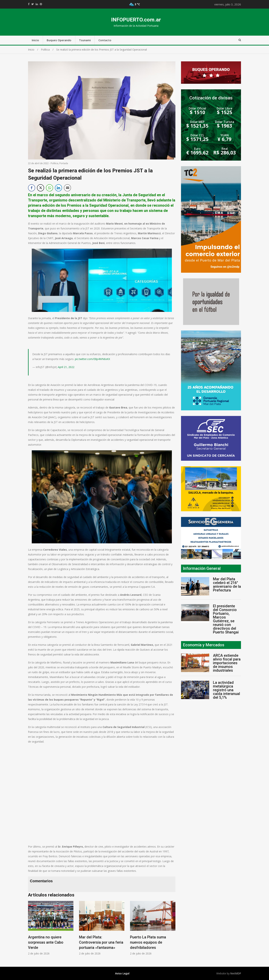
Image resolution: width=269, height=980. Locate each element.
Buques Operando (59, 40)
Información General (202, 568)
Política (54, 163)
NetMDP (236, 973)
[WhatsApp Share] (50, 188)
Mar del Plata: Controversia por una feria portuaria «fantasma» (101, 942)
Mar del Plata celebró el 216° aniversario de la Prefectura (227, 585)
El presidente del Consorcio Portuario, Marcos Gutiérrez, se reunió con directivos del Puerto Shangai (226, 619)
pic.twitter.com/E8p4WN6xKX (92, 359)
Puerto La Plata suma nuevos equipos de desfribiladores (148, 942)
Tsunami (85, 40)
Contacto (105, 40)
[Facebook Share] (32, 188)
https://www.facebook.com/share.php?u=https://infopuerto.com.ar (29, 4)
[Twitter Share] (41, 188)
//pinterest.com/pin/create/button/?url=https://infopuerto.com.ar (41, 4)
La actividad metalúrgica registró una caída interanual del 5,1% (227, 690)
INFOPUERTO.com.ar (136, 20)
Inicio (35, 40)
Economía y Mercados (204, 645)
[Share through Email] (67, 188)
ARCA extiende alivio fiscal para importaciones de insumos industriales (227, 663)
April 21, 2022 (66, 367)
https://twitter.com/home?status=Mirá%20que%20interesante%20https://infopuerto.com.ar (33, 4)
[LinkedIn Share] (58, 188)
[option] (51, 928)
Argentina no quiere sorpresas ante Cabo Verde (46, 942)
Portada (64, 163)
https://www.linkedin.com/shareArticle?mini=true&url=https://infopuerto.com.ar (37, 4)
